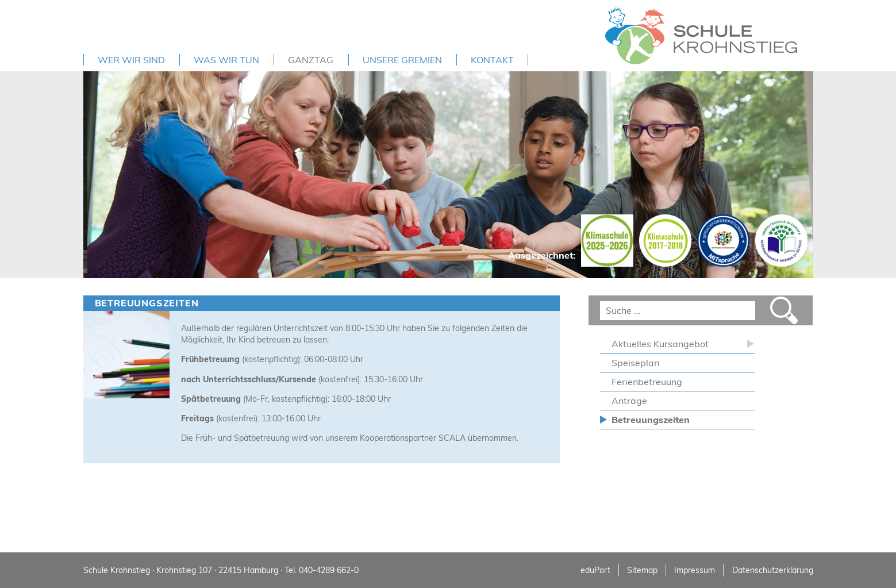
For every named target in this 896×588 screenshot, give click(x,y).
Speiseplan (635, 363)
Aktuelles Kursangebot (660, 344)
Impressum (695, 570)
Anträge (629, 401)
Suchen (784, 310)
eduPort (595, 570)
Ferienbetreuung (647, 382)
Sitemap (642, 570)
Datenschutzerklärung (773, 570)
